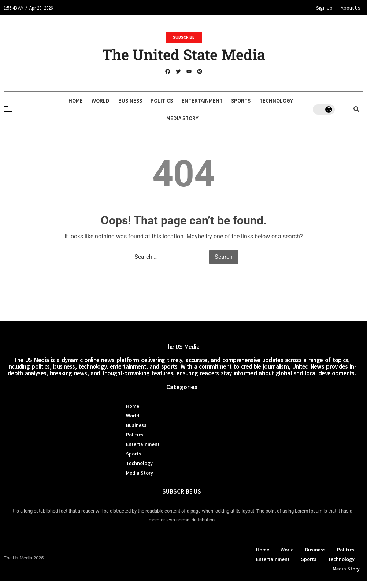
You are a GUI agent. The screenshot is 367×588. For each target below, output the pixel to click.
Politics (184, 101)
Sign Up (324, 8)
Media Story (207, 118)
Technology (161, 118)
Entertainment (228, 101)
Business (149, 101)
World (115, 101)
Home (87, 101)
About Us (351, 8)
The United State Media (184, 54)
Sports (271, 101)
